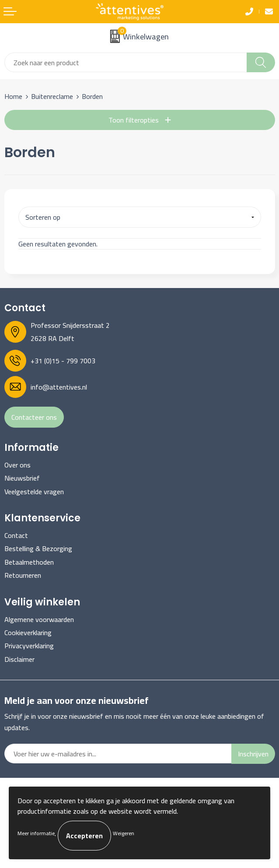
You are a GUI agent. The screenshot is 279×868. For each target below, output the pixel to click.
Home (13, 96)
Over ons (17, 465)
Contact (16, 535)
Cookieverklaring (28, 633)
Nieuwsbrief (22, 478)
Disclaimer (19, 659)
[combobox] (126, 62)
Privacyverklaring (29, 646)
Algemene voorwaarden (39, 619)
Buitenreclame (52, 96)
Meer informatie (36, 833)
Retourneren (23, 575)
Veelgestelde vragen (34, 492)
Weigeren (124, 833)
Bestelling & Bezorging (38, 548)
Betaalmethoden (29, 562)
